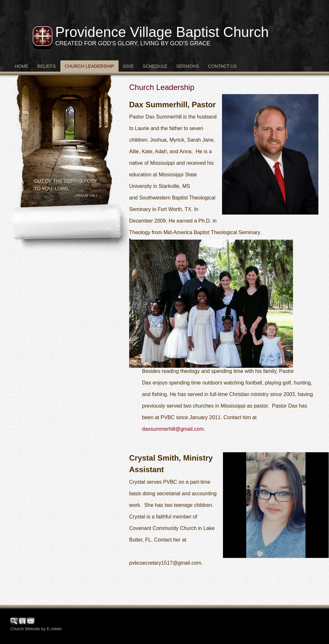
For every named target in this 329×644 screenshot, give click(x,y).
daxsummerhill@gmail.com (173, 429)
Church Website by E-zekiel (36, 629)
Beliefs (47, 66)
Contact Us (222, 66)
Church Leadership (89, 66)
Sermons (188, 66)
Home (22, 66)
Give (128, 66)
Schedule (155, 66)
